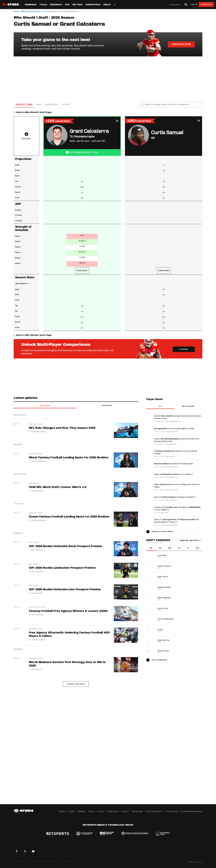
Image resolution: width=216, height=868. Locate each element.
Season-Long (36, 424)
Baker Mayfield (164, 598)
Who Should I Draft (31, 11)
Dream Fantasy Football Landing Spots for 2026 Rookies (69, 517)
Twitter (25, 851)
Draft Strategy (37, 607)
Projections (24, 104)
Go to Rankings (159, 660)
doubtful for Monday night (174, 464)
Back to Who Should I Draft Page (34, 112)
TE (179, 548)
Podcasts (175, 5)
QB (151, 548)
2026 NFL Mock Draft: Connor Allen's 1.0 (58, 487)
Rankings (30, 5)
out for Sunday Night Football (174, 429)
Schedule (52, 104)
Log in (194, 4)
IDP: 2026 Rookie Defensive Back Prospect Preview (66, 546)
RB (160, 548)
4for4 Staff (37, 669)
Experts (125, 811)
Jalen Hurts (163, 577)
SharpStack (93, 5)
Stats (66, 104)
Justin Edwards (39, 461)
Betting (77, 5)
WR (170, 548)
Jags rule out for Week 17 (174, 474)
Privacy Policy (172, 811)
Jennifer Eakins (39, 432)
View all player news (162, 532)
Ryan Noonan (37, 550)
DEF (198, 548)
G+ (33, 851)
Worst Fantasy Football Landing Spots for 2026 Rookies (69, 458)
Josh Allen (162, 556)
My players (188, 406)
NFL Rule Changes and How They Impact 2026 (62, 428)
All (160, 406)
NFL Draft (34, 483)
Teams (71, 811)
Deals (107, 5)
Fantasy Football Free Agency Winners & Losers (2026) (68, 611)
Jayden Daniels (164, 587)
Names (91, 811)
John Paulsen (37, 615)
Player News (113, 811)
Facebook (17, 851)
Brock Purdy (163, 651)
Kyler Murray (163, 640)
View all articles (76, 684)
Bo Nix (160, 630)
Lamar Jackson (164, 566)
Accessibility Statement (192, 811)
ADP (39, 104)
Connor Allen (37, 491)
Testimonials (137, 811)
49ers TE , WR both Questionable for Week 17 (176, 521)
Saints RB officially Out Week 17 (175, 497)
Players (62, 811)
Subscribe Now (181, 44)
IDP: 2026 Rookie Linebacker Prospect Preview (62, 568)
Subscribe (206, 4)
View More (82, 271)
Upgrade (184, 349)
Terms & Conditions (154, 811)
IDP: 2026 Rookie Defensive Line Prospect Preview (65, 589)
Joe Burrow (163, 608)
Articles (45, 406)
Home (17, 11)
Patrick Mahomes (165, 619)
